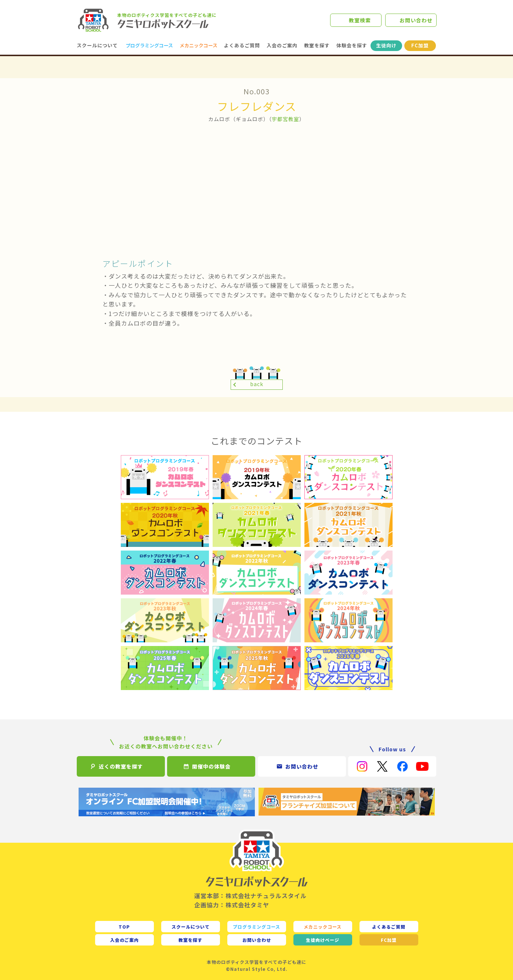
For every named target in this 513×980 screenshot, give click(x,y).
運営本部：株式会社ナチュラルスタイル (250, 896)
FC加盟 (420, 45)
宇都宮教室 (286, 119)
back (257, 384)
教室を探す (317, 45)
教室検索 (360, 20)
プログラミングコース (149, 45)
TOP (124, 927)
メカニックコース (198, 45)
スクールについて (97, 45)
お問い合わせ (416, 20)
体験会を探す (352, 45)
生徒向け (386, 45)
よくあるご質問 (242, 45)
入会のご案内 (282, 45)
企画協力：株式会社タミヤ (232, 905)
